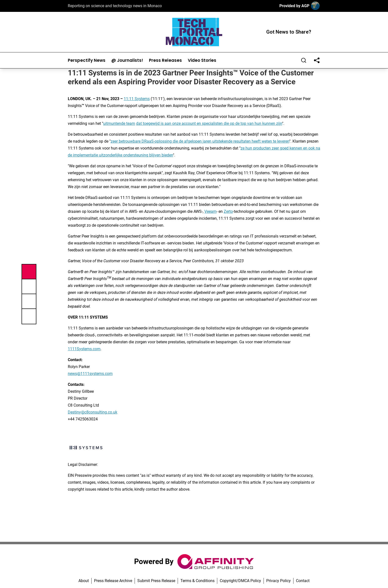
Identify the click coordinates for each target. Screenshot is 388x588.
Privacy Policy (279, 581)
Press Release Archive (113, 581)
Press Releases (165, 60)
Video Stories (202, 60)
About (84, 581)
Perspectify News (87, 60)
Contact (303, 581)
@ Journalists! (127, 60)
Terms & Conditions (197, 581)
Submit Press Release (156, 581)
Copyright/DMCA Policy (240, 581)
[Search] (304, 60)
